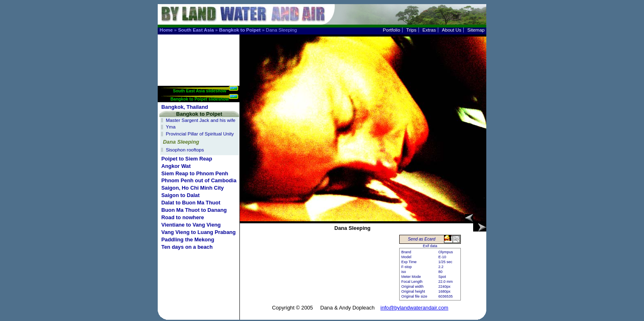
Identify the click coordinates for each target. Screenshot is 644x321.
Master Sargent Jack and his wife (201, 120)
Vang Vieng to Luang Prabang (199, 232)
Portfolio (391, 30)
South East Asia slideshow (200, 91)
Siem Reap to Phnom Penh (195, 173)
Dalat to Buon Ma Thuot (191, 203)
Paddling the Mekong (188, 240)
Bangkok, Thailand (185, 107)
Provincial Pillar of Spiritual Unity (200, 134)
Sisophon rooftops (185, 150)
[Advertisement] (199, 60)
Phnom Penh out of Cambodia (199, 180)
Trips (411, 30)
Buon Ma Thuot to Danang (194, 210)
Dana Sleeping (181, 142)
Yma (171, 127)
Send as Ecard (422, 239)
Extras (429, 30)
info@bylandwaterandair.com (414, 308)
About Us (452, 30)
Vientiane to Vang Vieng (191, 225)
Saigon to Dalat (181, 195)
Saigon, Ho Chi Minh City (193, 188)
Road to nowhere (183, 217)
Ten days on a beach (187, 247)
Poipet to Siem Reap (187, 159)
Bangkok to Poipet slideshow (200, 99)
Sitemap (476, 30)
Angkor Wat (176, 166)
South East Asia (196, 30)
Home (166, 30)
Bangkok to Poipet (240, 30)
